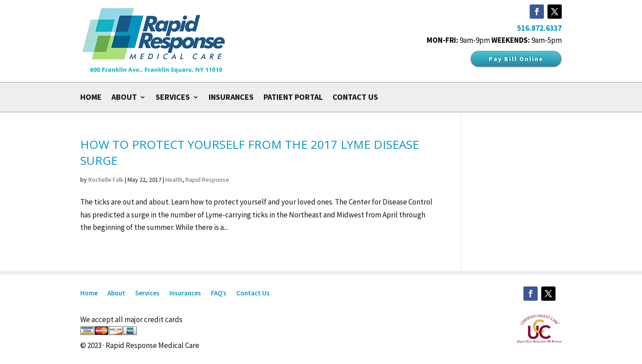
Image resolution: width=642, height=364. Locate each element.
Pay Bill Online (516, 59)
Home (91, 98)
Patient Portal (293, 98)
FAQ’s (219, 294)
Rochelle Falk (106, 180)
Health (174, 180)
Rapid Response (207, 180)
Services (173, 98)
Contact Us (355, 98)
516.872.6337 (539, 28)
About (124, 98)
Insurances (231, 98)
